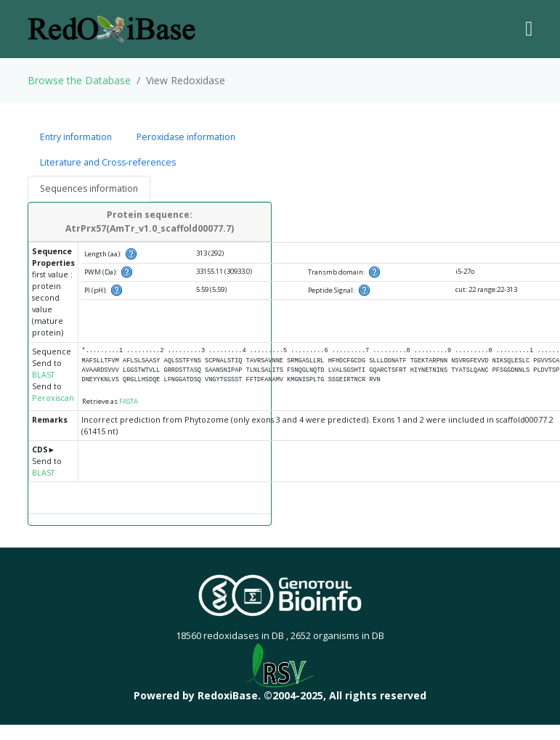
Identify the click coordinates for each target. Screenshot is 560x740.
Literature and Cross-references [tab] (108, 162)
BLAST (43, 375)
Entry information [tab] (76, 137)
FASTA (129, 401)
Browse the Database (79, 80)
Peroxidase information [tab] (186, 137)
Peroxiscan (53, 398)
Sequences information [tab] (89, 188)
